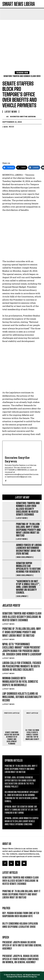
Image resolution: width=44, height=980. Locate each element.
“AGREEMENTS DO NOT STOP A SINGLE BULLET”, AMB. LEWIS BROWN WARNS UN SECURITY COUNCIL (28, 587)
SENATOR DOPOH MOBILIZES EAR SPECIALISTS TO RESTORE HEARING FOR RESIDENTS (28, 567)
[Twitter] (22, 168)
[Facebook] (9, 168)
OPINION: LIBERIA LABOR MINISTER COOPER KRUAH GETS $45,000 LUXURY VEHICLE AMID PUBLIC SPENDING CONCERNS (22, 821)
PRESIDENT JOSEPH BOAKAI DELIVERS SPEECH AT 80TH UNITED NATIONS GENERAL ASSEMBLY (22, 945)
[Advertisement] (22, 43)
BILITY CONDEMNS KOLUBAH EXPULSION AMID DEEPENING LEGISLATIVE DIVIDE (20, 925)
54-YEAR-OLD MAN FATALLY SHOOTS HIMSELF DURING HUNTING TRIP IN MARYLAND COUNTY (32, 735)
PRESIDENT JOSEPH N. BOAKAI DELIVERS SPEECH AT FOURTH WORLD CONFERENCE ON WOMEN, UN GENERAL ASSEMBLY (21, 959)
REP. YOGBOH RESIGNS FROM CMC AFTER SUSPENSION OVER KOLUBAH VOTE (21, 915)
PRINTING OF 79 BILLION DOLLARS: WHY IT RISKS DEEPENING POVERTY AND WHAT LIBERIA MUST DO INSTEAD (28, 530)
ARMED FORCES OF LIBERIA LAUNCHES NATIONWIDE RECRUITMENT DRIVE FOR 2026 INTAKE (29, 549)
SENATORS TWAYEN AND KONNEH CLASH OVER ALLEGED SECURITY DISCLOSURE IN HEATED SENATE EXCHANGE (28, 509)
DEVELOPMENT (22, 596)
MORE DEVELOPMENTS (25, 557)
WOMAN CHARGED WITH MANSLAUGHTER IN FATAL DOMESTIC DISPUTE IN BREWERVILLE (20, 682)
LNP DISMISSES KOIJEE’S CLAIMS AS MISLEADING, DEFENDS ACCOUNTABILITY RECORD (22, 697)
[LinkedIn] (34, 168)
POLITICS (6, 920)
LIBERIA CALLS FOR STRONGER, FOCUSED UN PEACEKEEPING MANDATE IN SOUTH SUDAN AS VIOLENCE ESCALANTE (22, 666)
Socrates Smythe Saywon (23, 117)
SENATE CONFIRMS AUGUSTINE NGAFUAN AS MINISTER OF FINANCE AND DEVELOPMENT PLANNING (12, 738)
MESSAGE (6, 952)
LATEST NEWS (22, 518)
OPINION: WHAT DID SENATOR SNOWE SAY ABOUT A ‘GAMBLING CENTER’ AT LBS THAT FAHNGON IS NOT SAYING (21, 810)
